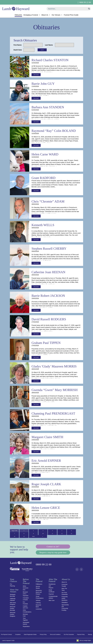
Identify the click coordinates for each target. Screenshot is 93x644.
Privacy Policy (43, 635)
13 (71, 534)
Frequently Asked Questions (65, 599)
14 (14, 537)
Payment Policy (81, 635)
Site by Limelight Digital (84, 641)
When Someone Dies (26, 589)
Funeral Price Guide (71, 15)
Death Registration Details (30, 635)
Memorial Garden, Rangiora (13, 615)
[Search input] (67, 9)
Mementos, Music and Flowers (39, 593)
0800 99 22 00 (85, 2)
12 (62, 534)
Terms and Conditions (55, 635)
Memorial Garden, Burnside (13, 609)
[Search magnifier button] (89, 9)
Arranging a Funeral (32, 15)
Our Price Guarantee (69, 635)
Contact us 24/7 (53, 547)
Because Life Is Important (26, 595)
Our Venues (57, 15)
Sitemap (90, 635)
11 (52, 534)
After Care (52, 601)
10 (43, 534)
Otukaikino (65, 603)
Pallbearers (39, 585)
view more (36, 75)
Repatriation (26, 627)
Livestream (39, 610)
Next (33, 537)
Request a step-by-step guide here (53, 553)
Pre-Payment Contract (6, 635)
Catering (38, 604)
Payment (51, 595)
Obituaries (18, 15)
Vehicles (38, 601)
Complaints (18, 635)
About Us (46, 15)
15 (24, 537)
